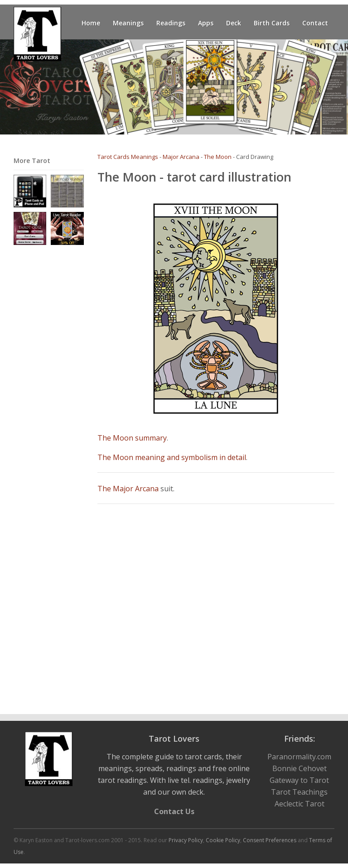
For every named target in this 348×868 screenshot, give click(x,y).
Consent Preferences (270, 840)
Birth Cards (272, 23)
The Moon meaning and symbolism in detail (172, 457)
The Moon (218, 157)
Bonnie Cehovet (300, 768)
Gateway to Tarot (299, 780)
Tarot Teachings (299, 792)
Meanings (128, 23)
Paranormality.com (299, 757)
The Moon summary (132, 438)
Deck (234, 23)
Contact (315, 23)
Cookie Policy (223, 840)
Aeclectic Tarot (300, 804)
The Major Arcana (128, 489)
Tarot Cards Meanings (128, 157)
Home (91, 23)
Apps (206, 23)
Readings (171, 23)
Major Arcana (181, 157)
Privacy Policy (186, 840)
